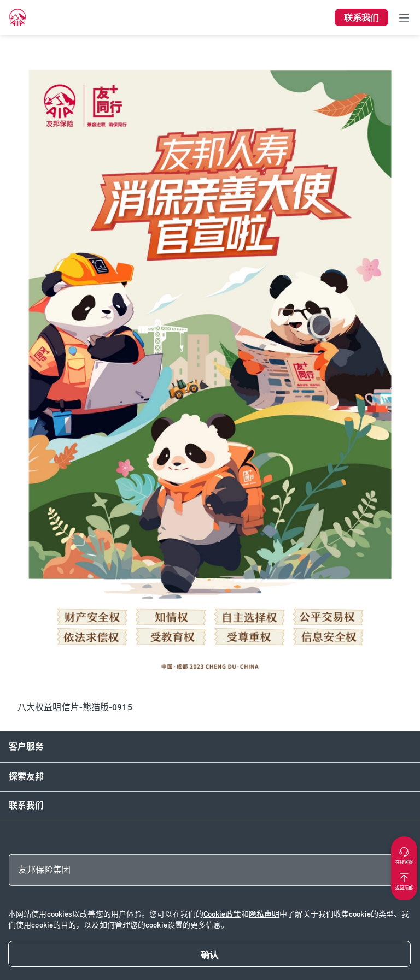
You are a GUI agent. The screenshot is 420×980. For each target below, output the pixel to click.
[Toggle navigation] (404, 17)
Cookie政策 (222, 914)
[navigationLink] (17, 17)
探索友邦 (26, 777)
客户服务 (26, 746)
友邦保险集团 (44, 870)
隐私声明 (264, 914)
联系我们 (26, 805)
